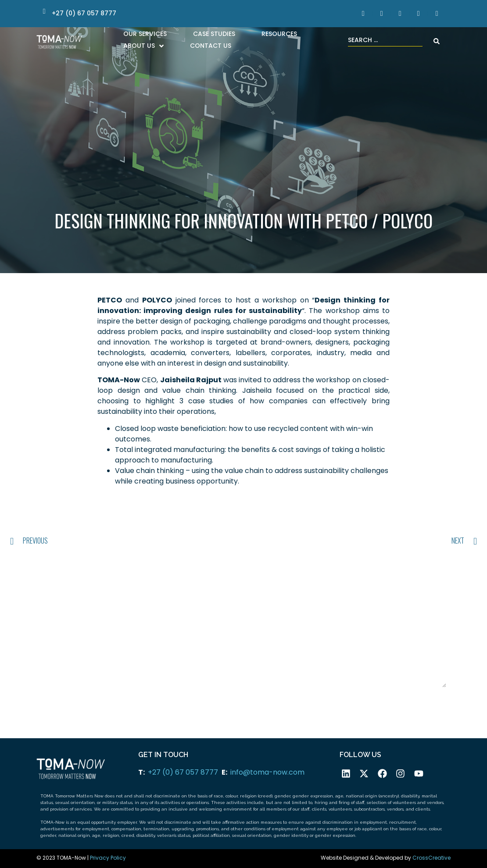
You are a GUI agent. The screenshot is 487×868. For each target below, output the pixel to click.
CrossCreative (431, 858)
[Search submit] (437, 41)
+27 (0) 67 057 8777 (183, 772)
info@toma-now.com (267, 772)
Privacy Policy (108, 858)
